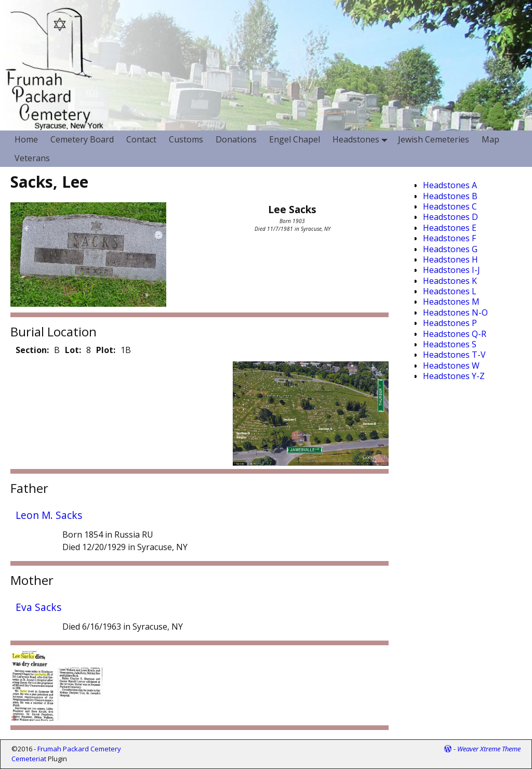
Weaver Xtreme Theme (489, 749)
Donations (236, 139)
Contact (141, 139)
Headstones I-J (451, 270)
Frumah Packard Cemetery (79, 749)
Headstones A (450, 185)
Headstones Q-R (455, 334)
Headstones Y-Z (454, 376)
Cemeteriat (29, 759)
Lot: (73, 350)
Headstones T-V (454, 355)
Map (490, 139)
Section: (32, 350)
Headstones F (449, 238)
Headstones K (450, 281)
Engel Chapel (295, 139)
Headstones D (450, 217)
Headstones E (450, 228)
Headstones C (450, 206)
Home (26, 139)
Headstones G (450, 249)
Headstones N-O (455, 312)
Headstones (362, 140)
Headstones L (450, 291)
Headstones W (451, 366)
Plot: (106, 350)
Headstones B (450, 196)
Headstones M (451, 302)
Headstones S (450, 344)
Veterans (32, 158)
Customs (186, 139)
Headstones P (450, 323)
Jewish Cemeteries (434, 139)
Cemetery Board (82, 139)
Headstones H (450, 259)
